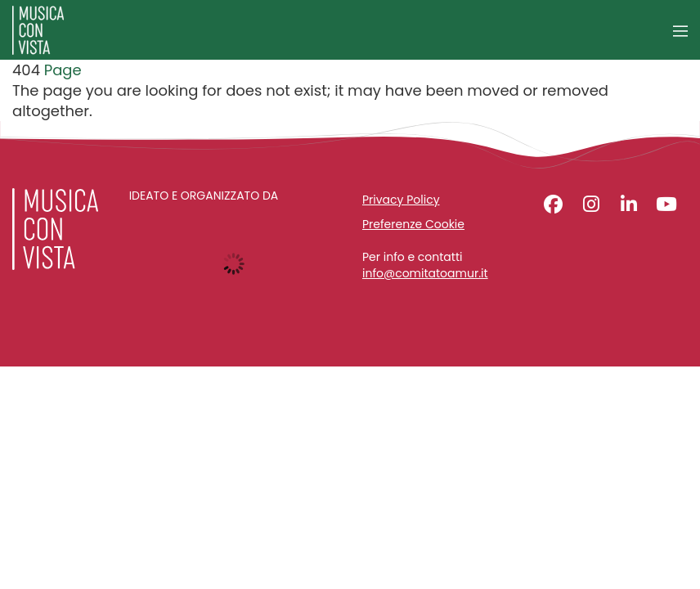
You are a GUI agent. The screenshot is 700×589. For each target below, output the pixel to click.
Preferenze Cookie (413, 224)
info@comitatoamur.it (425, 274)
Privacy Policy (401, 200)
